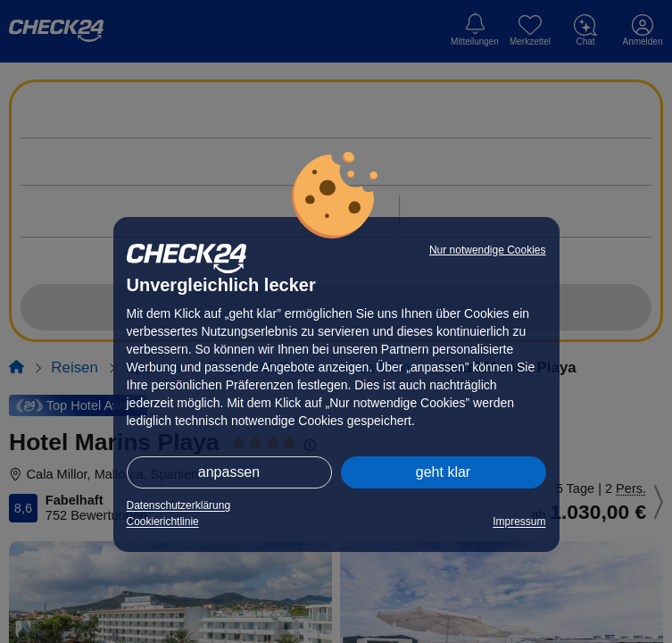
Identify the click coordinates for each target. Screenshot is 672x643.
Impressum (519, 522)
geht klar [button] (443, 472)
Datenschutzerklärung (179, 505)
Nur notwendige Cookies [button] (488, 250)
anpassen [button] (229, 472)
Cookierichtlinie (163, 522)
